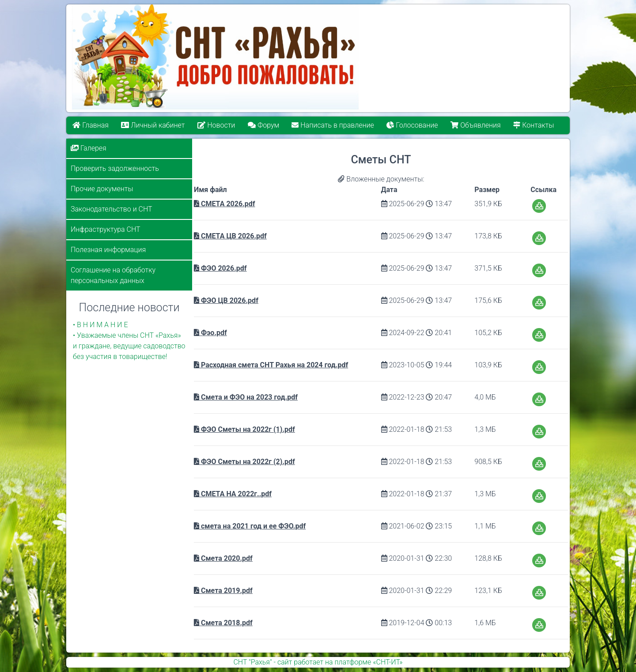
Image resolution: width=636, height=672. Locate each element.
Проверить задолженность (115, 168)
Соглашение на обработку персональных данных (113, 275)
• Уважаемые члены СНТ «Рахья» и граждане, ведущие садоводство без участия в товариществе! (129, 346)
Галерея (89, 148)
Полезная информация (108, 250)
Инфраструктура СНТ (106, 229)
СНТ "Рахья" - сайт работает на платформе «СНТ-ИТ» (318, 662)
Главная (91, 125)
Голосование (413, 125)
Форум (263, 125)
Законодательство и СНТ (112, 209)
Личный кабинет (153, 125)
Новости (216, 125)
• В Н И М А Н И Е (100, 325)
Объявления (476, 125)
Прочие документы (102, 189)
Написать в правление (333, 125)
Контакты (534, 125)
